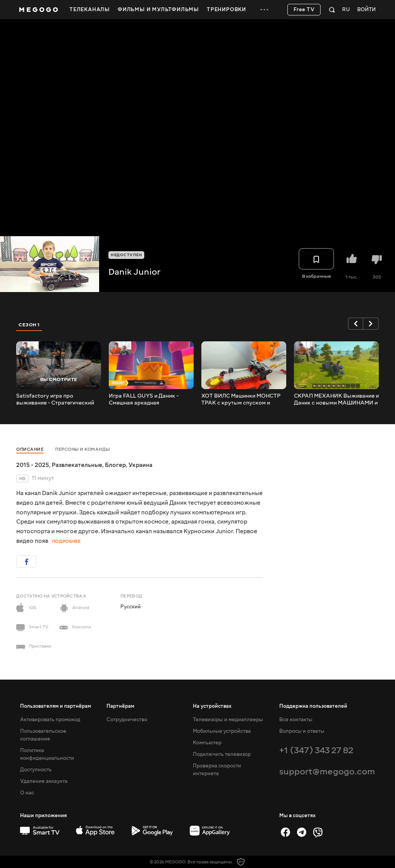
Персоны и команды (83, 449)
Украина (140, 465)
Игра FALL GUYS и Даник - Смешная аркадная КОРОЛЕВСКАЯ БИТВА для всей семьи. (146, 400)
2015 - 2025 (33, 465)
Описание (30, 449)
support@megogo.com (327, 771)
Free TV (304, 10)
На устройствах (212, 706)
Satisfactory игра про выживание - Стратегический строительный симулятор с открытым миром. (55, 400)
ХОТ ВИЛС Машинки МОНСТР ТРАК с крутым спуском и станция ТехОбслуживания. (241, 400)
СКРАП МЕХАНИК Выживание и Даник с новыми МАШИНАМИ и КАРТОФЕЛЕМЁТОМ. (336, 400)
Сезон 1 (29, 325)
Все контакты (296, 720)
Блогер (115, 465)
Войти (366, 10)
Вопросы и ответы (302, 731)
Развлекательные (77, 465)
